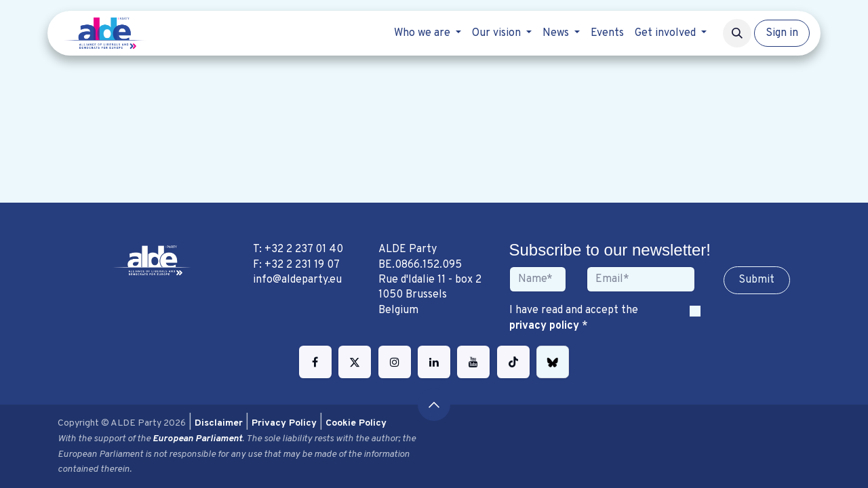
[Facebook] (315, 362)
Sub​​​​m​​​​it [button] (756, 280)
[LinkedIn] (434, 362)
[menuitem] (428, 33)
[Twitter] (355, 362)
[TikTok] (513, 362)
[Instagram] (395, 362)
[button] (737, 33)
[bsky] (553, 362)
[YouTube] (473, 362)
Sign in (782, 33)
